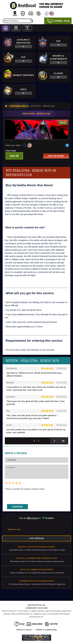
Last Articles (36, 538)
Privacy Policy (24, 630)
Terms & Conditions (46, 630)
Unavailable (19, 106)
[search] (31, 21)
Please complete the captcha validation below (25, 489)
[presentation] (27, 496)
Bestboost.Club (14, 529)
